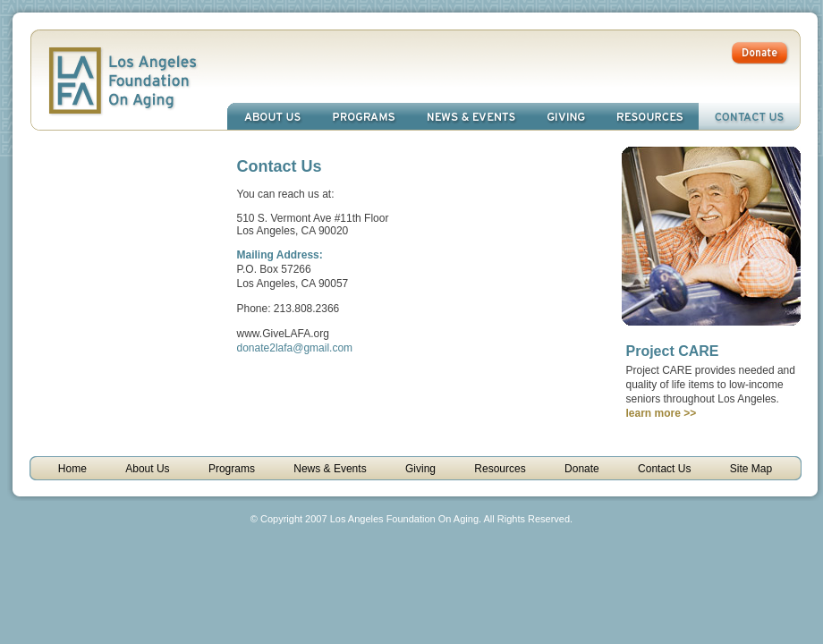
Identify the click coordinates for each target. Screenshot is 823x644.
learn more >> (662, 413)
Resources (650, 116)
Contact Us (749, 116)
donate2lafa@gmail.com (295, 348)
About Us (272, 116)
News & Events (471, 116)
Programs (364, 116)
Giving (566, 116)
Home (72, 469)
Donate (582, 469)
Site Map (751, 469)
